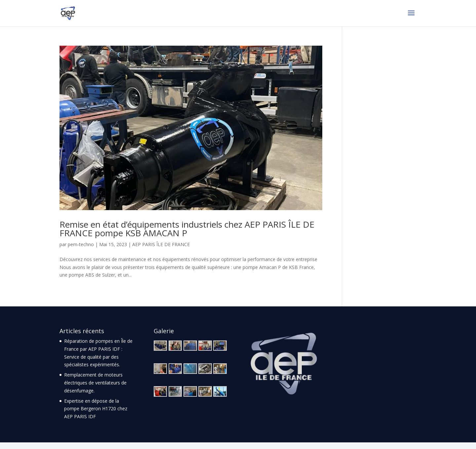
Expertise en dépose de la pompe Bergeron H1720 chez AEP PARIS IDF (96, 409)
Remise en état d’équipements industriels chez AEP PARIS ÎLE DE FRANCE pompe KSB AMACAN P (187, 229)
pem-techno (81, 244)
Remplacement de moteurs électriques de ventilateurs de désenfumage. (95, 383)
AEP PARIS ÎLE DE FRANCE (161, 244)
